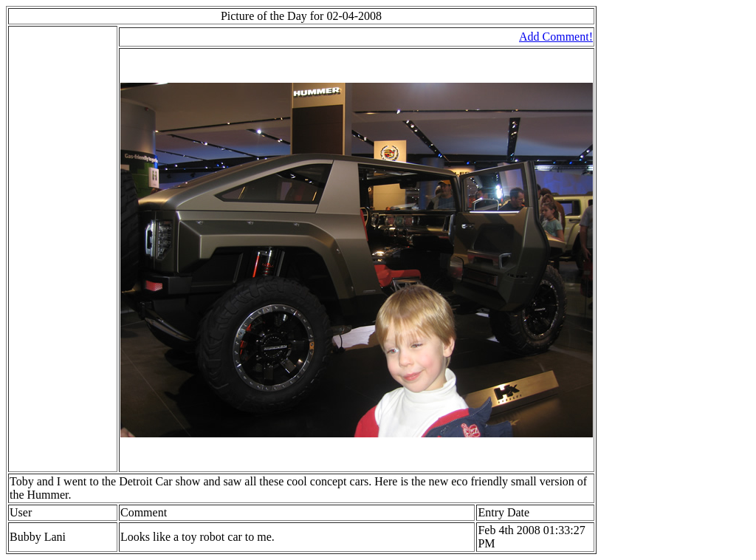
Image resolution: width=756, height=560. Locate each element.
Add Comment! (556, 37)
